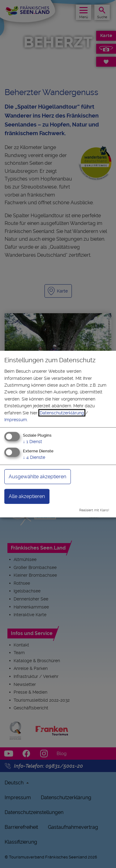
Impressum (16, 420)
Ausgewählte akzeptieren (37, 477)
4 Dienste (34, 457)
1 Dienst (32, 442)
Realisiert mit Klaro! (94, 510)
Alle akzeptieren (27, 496)
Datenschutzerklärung (62, 413)
